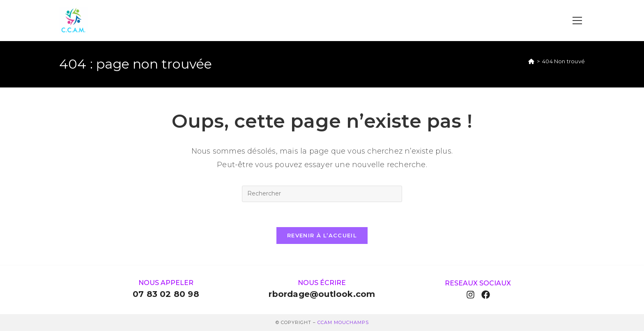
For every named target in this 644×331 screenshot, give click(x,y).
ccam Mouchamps (343, 322)
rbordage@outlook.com (322, 294)
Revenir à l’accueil (322, 235)
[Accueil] (531, 61)
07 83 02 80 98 (166, 294)
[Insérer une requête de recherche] (322, 194)
